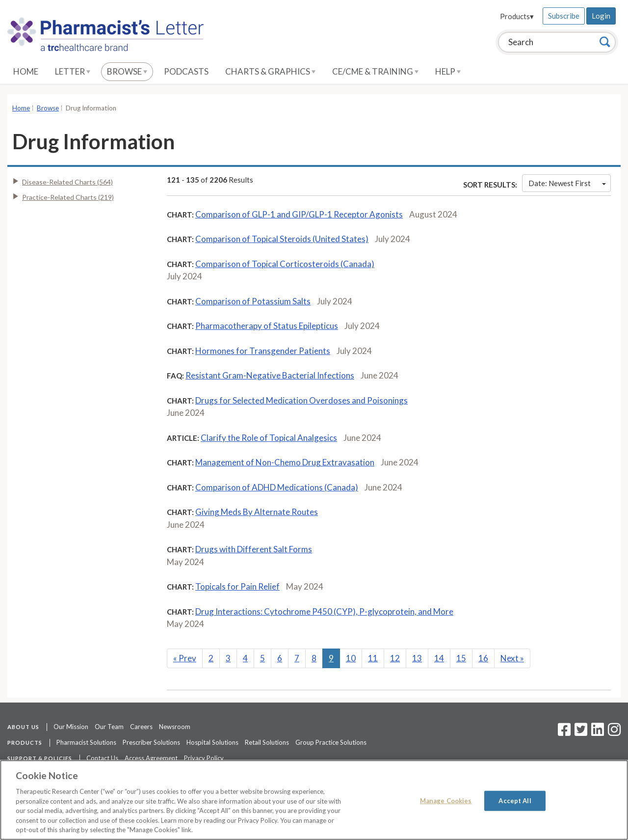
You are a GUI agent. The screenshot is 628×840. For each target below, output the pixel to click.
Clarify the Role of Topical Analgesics (269, 438)
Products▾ (517, 16)
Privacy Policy (204, 758)
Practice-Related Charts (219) (68, 197)
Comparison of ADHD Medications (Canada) (277, 487)
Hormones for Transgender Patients (263, 351)
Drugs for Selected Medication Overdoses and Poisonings (301, 400)
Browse (127, 71)
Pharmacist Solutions (86, 742)
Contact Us (102, 758)
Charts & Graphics (270, 71)
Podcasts (186, 71)
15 (461, 658)
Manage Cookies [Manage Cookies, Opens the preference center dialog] (446, 800)
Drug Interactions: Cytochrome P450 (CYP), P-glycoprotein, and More (324, 611)
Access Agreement (151, 758)
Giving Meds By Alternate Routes (257, 512)
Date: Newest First (567, 183)
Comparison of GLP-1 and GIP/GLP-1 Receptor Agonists (299, 214)
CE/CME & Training (375, 71)
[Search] (605, 42)
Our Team (109, 727)
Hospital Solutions (212, 742)
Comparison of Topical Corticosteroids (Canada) (285, 264)
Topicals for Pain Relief (237, 586)
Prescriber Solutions (151, 742)
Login (601, 16)
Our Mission (71, 727)
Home (26, 71)
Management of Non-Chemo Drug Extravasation (285, 462)
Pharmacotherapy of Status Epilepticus (267, 326)
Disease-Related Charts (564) (67, 182)
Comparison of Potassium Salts (253, 301)
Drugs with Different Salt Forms (254, 549)
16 (483, 658)
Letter (73, 71)
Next (512, 658)
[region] (314, 800)
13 (417, 658)
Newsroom (175, 727)
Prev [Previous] (185, 658)
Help (448, 71)
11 (373, 658)
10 (351, 658)
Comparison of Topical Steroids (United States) (282, 239)
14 (439, 658)
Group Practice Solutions (331, 742)
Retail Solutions (267, 742)
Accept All (515, 800)
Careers (141, 727)
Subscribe (564, 16)
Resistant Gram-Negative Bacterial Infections (270, 375)
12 (395, 658)
